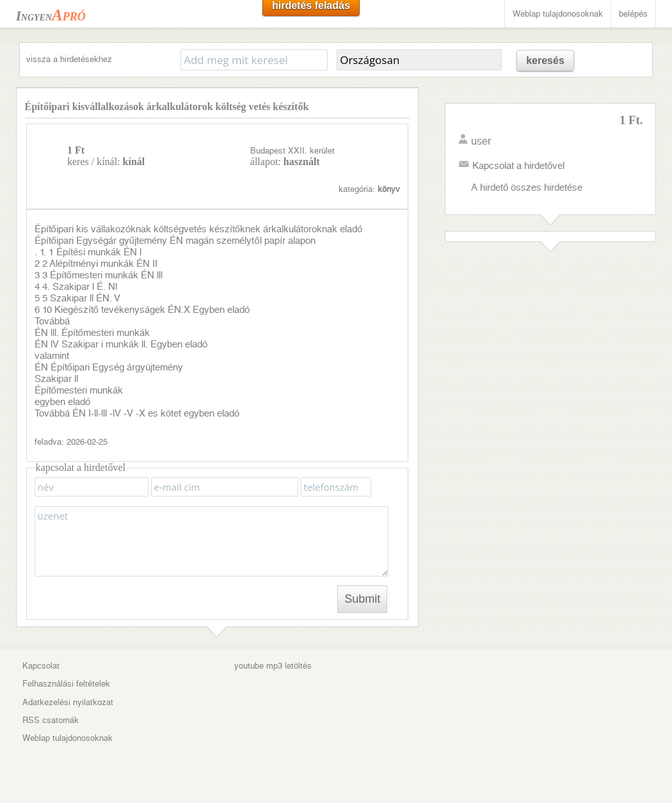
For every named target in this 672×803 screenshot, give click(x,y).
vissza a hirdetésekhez (69, 59)
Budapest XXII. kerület (292, 151)
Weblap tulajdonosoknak (558, 14)
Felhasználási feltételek (66, 684)
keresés (545, 60)
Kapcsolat (41, 666)
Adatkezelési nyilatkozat (68, 702)
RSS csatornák (51, 720)
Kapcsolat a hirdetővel (518, 166)
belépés (633, 14)
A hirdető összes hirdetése (527, 187)
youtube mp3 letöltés (273, 666)
